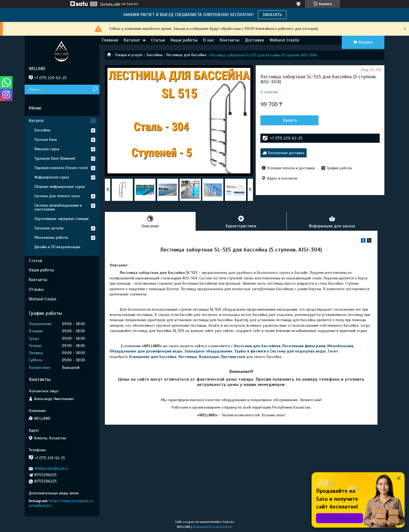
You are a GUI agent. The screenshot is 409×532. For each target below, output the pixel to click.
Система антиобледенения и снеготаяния (58, 207)
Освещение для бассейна (153, 357)
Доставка (254, 40)
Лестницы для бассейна (186, 55)
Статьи (158, 40)
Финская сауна (47, 149)
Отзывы (36, 289)
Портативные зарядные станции (61, 219)
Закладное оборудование (208, 351)
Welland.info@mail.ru (51, 469)
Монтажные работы (51, 238)
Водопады (209, 357)
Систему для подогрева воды (298, 351)
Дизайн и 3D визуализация (57, 247)
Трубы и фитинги (250, 351)
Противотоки (233, 357)
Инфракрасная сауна (52, 177)
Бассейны (154, 55)
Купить (290, 120)
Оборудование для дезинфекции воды (146, 351)
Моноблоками (340, 346)
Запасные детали (49, 228)
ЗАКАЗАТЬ (272, 15)
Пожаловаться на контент (213, 527)
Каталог (132, 40)
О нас (209, 40)
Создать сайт (110, 4)
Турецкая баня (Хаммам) (55, 158)
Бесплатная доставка (286, 153)
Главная (110, 40)
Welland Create (284, 40)
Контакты (230, 40)
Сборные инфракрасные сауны (60, 187)
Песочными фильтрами (304, 346)
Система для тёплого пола (57, 196)
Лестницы (188, 357)
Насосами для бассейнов (257, 346)
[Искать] (95, 89)
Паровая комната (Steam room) (61, 168)
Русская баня (46, 140)
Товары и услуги (129, 55)
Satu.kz (228, 522)
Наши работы (184, 40)
